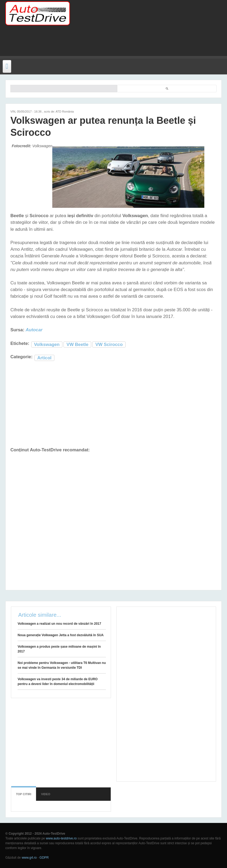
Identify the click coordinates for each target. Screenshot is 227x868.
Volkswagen (47, 345)
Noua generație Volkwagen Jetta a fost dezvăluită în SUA (61, 635)
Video (46, 794)
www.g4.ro (29, 858)
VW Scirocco (109, 345)
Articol (44, 358)
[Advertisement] (105, 44)
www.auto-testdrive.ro (61, 838)
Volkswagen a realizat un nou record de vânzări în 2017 (59, 624)
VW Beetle (77, 345)
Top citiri (24, 794)
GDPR (44, 858)
